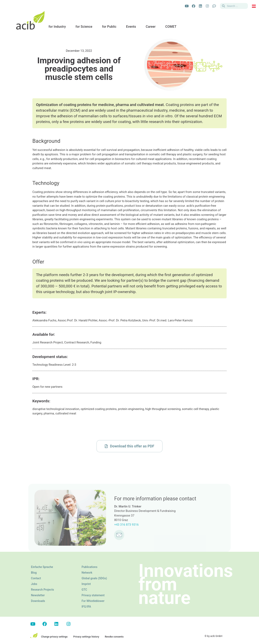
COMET (171, 27)
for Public (109, 27)
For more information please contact (155, 531)
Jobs (34, 584)
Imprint (86, 584)
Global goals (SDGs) (94, 578)
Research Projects (42, 590)
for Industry (57, 27)
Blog (34, 573)
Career (151, 27)
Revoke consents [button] (114, 637)
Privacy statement (93, 595)
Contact (36, 578)
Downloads (38, 601)
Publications (89, 567)
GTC (84, 590)
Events (131, 27)
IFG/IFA (86, 607)
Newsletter (38, 595)
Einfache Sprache (42, 567)
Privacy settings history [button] (86, 637)
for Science (84, 27)
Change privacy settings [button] (54, 637)
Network (87, 573)
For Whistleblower (93, 601)
